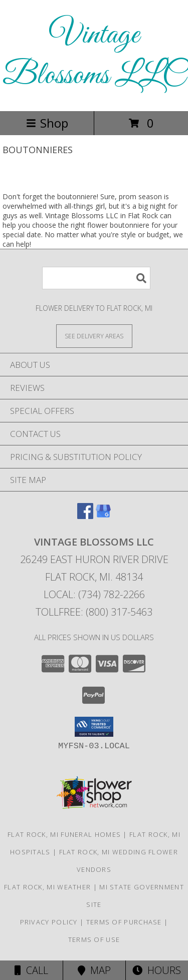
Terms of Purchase (124, 922)
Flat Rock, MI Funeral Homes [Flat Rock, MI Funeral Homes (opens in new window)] (64, 834)
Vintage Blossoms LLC (94, 56)
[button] (94, 727)
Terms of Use (94, 939)
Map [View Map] (94, 970)
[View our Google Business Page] (103, 516)
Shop (47, 123)
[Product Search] (96, 278)
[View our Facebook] (85, 516)
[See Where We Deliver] (94, 336)
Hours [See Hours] (157, 970)
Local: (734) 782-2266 (94, 594)
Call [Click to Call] (31, 970)
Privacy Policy (49, 922)
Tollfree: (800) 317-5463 (94, 612)
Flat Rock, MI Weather (47, 887)
